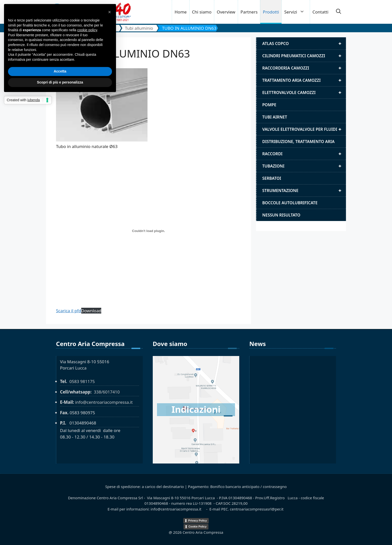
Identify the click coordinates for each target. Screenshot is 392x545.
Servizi (297, 12)
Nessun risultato (281, 215)
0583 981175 (82, 381)
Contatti (320, 12)
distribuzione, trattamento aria (298, 141)
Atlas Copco (304, 43)
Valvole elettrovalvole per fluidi (304, 129)
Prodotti (271, 12)
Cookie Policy (197, 526)
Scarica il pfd (69, 311)
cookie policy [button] (87, 30)
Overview (226, 12)
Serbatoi (272, 178)
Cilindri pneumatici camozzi (304, 56)
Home (180, 12)
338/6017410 (107, 392)
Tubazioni (304, 166)
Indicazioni (196, 409)
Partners (249, 12)
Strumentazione (304, 190)
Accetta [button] (60, 71)
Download (91, 311)
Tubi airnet (275, 117)
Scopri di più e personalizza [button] (60, 82)
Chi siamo (202, 12)
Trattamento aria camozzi (304, 80)
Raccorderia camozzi (304, 68)
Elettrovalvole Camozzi (304, 92)
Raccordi (304, 154)
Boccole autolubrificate (290, 203)
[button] (338, 12)
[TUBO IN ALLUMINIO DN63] (148, 231)
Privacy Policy (198, 520)
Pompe (269, 105)
